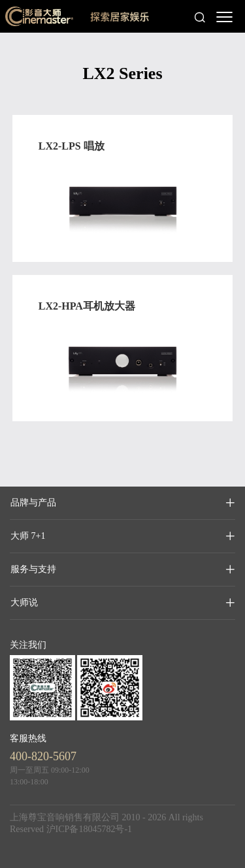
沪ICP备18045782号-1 (89, 829)
